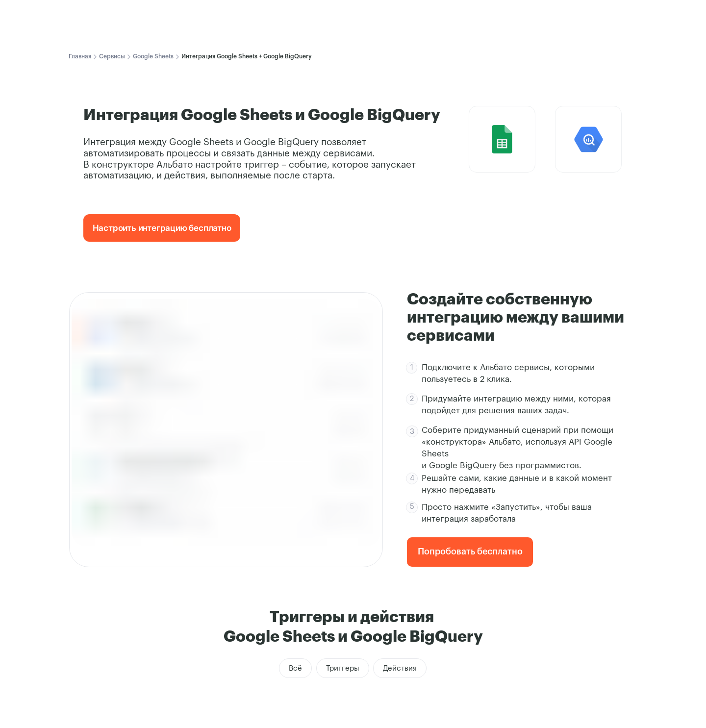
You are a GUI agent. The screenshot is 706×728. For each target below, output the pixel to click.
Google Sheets (153, 56)
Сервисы (112, 56)
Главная (80, 56)
